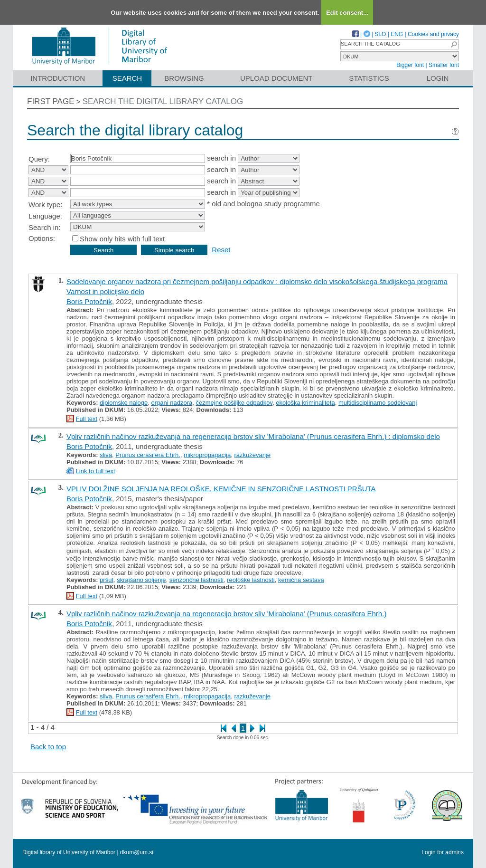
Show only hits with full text (122, 239)
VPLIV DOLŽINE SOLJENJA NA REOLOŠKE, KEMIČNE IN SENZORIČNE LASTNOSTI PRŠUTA (221, 489)
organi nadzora (172, 403)
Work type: (45, 205)
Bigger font (410, 65)
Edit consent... (347, 13)
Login (438, 78)
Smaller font (444, 65)
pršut (107, 580)
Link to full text (96, 471)
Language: (45, 216)
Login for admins (443, 852)
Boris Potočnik (89, 301)
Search (127, 78)
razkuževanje (252, 455)
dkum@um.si (137, 852)
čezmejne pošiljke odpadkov (234, 403)
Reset (221, 250)
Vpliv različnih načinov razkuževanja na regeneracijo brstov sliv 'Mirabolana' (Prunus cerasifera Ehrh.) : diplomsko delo (253, 436)
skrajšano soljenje (141, 580)
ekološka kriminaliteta (305, 403)
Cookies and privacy (433, 34)
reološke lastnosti (251, 580)
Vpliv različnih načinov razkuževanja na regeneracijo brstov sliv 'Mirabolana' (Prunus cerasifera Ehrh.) (226, 614)
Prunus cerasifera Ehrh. (148, 455)
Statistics (369, 78)
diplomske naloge (124, 403)
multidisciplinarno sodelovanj (378, 403)
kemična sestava (301, 580)
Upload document (276, 78)
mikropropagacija (207, 455)
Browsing (184, 78)
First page (51, 101)
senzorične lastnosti (196, 580)
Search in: (45, 227)
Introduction (58, 78)
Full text (87, 419)
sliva (106, 455)
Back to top (48, 747)
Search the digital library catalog (163, 101)
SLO (380, 34)
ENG (397, 34)
